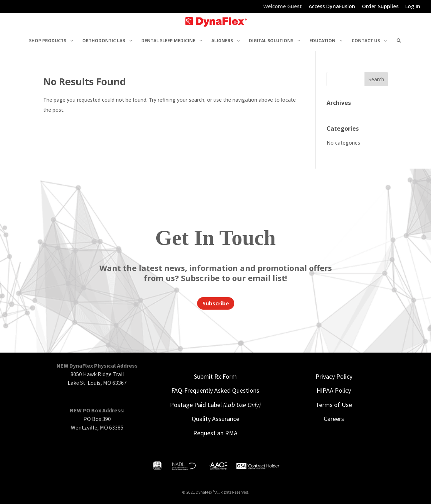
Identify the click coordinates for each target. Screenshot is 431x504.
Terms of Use (334, 405)
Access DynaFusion (332, 7)
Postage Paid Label (215, 405)
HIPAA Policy (334, 390)
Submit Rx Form (215, 376)
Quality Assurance (215, 419)
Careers (334, 419)
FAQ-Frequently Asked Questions (215, 390)
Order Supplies (380, 7)
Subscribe (216, 303)
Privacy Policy (334, 376)
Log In (413, 7)
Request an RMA (215, 433)
